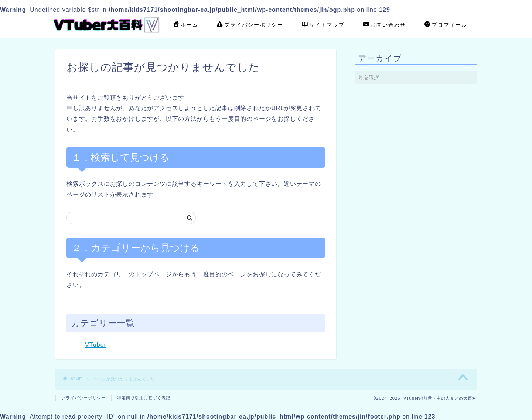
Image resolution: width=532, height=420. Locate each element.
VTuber (96, 345)
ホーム (186, 25)
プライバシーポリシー (250, 25)
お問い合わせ (385, 25)
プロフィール (446, 25)
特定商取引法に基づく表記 (144, 398)
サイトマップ (323, 25)
